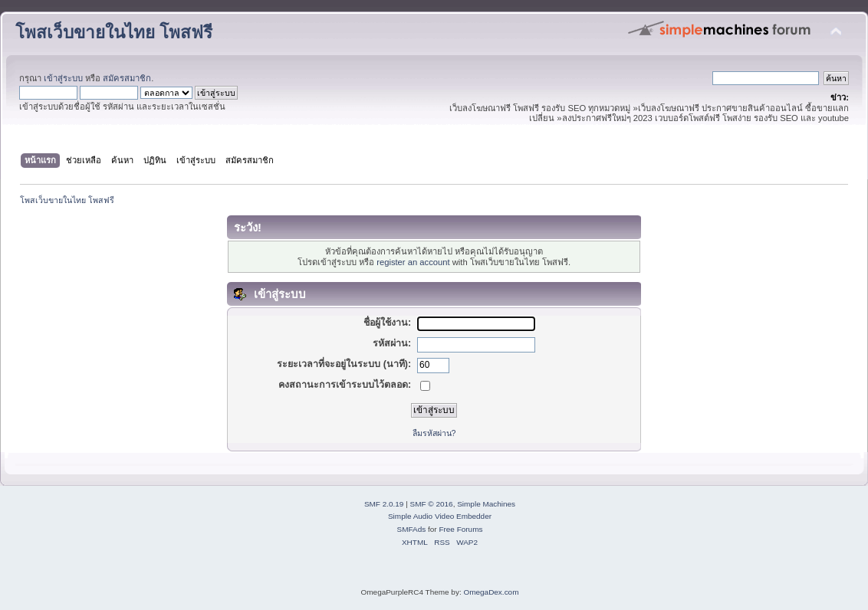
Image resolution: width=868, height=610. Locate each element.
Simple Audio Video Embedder (440, 516)
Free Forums (460, 529)
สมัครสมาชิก (127, 78)
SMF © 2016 (432, 504)
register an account (413, 262)
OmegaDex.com (491, 592)
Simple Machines (486, 504)
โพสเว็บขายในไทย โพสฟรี (114, 33)
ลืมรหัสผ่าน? (434, 433)
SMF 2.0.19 (384, 504)
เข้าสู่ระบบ (63, 78)
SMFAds (412, 529)
